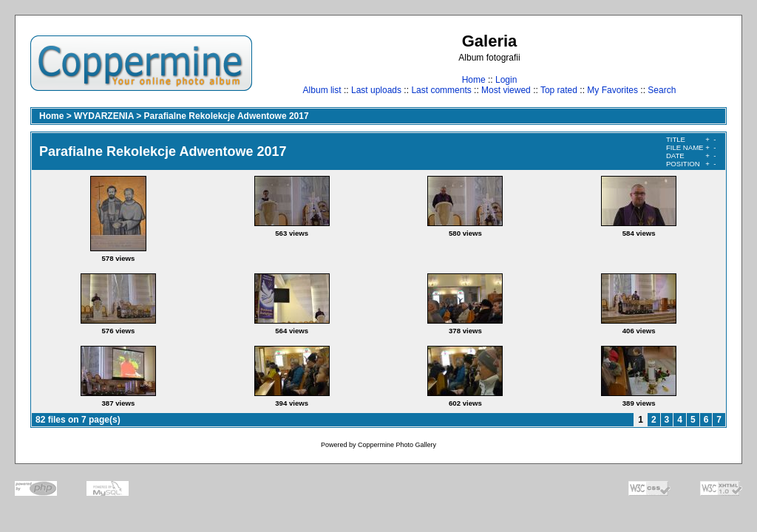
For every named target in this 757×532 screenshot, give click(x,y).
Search (662, 90)
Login (506, 80)
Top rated (559, 90)
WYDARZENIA (104, 116)
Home (474, 80)
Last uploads (376, 90)
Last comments (441, 90)
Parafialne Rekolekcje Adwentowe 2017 (227, 116)
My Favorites (612, 90)
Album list (322, 90)
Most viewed (506, 90)
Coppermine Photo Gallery (397, 445)
